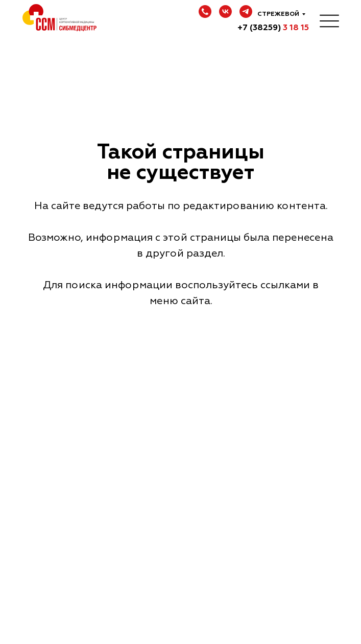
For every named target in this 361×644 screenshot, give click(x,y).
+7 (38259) (273, 28)
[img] (329, 20)
